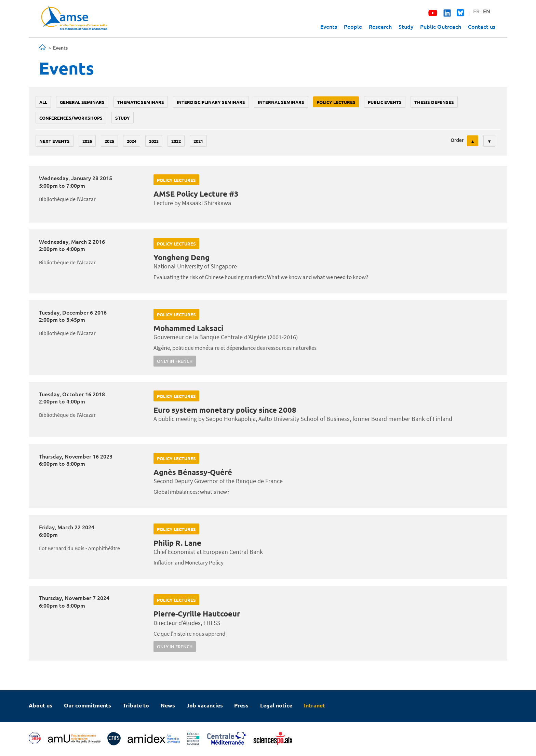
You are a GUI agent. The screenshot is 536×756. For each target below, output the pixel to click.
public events (385, 102)
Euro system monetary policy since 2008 (225, 410)
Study (406, 26)
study (123, 118)
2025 (109, 141)
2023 (154, 141)
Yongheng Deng (182, 257)
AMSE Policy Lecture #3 (196, 194)
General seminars (82, 102)
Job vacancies (205, 705)
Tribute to (136, 705)
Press (241, 705)
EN (487, 11)
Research (380, 26)
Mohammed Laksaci (188, 328)
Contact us (482, 26)
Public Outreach (441, 26)
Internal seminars (281, 102)
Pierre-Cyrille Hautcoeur (197, 614)
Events (329, 26)
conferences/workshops (71, 118)
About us (41, 705)
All (43, 102)
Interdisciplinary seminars (211, 102)
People (353, 26)
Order (457, 140)
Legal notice (276, 705)
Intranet (314, 705)
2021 (198, 141)
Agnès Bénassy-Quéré (193, 472)
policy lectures (336, 102)
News (168, 705)
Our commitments (88, 705)
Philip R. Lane (177, 543)
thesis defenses (434, 102)
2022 (176, 141)
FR (476, 11)
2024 (132, 141)
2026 (87, 141)
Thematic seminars (141, 102)
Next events (55, 141)
